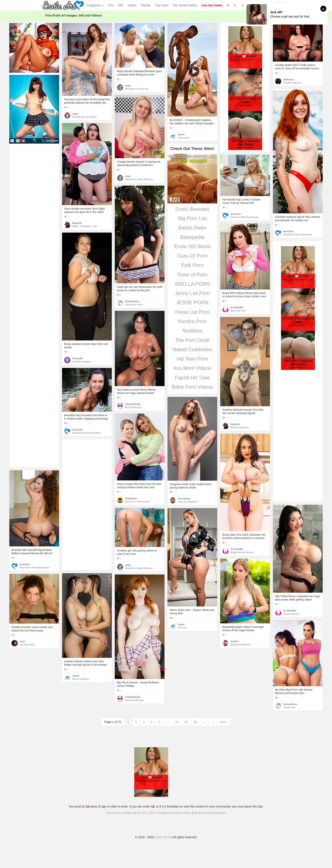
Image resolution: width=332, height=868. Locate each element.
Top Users (162, 5)
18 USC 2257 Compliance (154, 813)
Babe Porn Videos (192, 387)
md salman (184, 499)
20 (186, 722)
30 (195, 722)
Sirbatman (131, 498)
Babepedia (192, 237)
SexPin (235, 641)
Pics (111, 5)
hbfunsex (289, 80)
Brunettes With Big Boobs (35, 568)
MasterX (77, 223)
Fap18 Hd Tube (192, 378)
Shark (181, 134)
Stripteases (219, 813)
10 (177, 722)
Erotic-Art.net (163, 837)
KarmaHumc (132, 301)
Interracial (184, 138)
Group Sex (289, 707)
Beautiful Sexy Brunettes (87, 433)
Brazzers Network (241, 644)
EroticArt (288, 231)
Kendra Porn (192, 321)
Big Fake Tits (238, 311)
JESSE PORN (192, 302)
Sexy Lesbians (81, 679)
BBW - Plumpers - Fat (85, 226)
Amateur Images (82, 362)
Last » (224, 722)
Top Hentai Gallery (185, 5)
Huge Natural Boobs (242, 552)
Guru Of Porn (192, 256)
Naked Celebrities (192, 349)
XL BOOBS (237, 307)
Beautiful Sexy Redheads (298, 234)
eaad (75, 114)
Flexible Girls (27, 645)
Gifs (121, 5)
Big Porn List (192, 218)
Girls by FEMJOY (188, 502)
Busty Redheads (135, 700)
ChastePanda (133, 404)
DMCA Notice (183, 813)
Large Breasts (291, 614)
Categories (95, 5)
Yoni (22, 642)
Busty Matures (133, 407)
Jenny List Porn (192, 293)
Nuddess (192, 331)
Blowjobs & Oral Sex (137, 89)
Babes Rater (192, 228)
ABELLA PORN (192, 284)
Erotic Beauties (192, 209)
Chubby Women (292, 83)
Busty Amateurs (240, 427)
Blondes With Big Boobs (245, 217)
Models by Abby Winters (139, 179)
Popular (146, 5)
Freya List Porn (192, 312)
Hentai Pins (201, 813)
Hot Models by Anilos (85, 117)
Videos (132, 5)
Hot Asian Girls (134, 304)
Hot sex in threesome (137, 502)
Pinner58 (77, 358)
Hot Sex (182, 628)
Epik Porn (192, 265)
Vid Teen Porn (192, 359)
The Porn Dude (192, 340)
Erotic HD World (192, 246)
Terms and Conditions (120, 813)
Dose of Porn (192, 275)
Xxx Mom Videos (192, 368)
